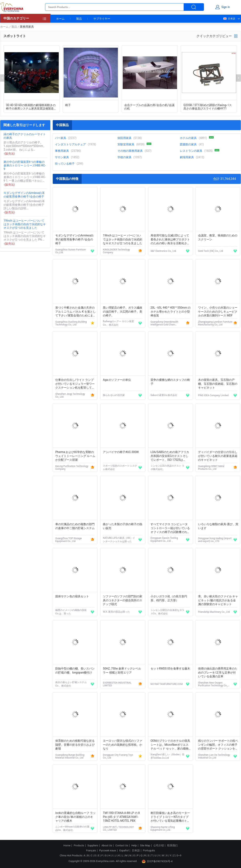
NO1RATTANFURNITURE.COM (167, 684)
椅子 (68, 105)
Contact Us (122, 846)
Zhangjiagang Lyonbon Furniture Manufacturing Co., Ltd (215, 323)
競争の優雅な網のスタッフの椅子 (170, 382)
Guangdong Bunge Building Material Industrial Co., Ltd (70, 756)
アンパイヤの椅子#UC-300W (121, 452)
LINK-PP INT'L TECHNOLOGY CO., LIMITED (118, 828)
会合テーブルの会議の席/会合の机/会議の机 (149, 107)
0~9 (179, 855)
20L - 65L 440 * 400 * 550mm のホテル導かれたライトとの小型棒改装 (171, 311)
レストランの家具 (191, 151)
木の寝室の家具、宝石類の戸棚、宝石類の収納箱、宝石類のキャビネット (218, 384)
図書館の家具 (188, 144)
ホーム (60, 19)
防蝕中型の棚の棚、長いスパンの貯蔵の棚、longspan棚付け (75, 670)
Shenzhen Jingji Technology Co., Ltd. (70, 395)
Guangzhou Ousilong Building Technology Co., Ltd (71, 323)
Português (149, 851)
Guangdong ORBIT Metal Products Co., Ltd (211, 468)
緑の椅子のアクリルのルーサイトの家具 (25, 136)
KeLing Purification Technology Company (72, 468)
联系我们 (172, 846)
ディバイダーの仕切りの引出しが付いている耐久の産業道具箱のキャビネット (218, 456)
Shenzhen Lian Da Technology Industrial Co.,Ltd (214, 756)
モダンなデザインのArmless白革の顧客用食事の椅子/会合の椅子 (24, 195)
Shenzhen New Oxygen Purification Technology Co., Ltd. (213, 684)
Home (67, 846)
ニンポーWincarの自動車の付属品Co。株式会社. (72, 828)
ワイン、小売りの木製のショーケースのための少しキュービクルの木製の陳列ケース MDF (218, 311)
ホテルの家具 (188, 138)
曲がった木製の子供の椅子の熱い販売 (123, 526)
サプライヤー (102, 19)
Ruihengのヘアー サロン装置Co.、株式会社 (118, 323)
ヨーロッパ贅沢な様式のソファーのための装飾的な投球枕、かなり (123, 745)
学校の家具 (125, 157)
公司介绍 (159, 846)
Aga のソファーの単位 (117, 380)
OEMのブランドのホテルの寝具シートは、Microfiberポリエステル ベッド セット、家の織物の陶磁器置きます (170, 745)
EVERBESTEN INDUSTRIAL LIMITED (117, 684)
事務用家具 (62, 151)
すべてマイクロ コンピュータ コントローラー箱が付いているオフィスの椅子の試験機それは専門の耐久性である (170, 528)
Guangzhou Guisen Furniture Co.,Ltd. (70, 251)
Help (134, 846)
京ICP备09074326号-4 (157, 861)
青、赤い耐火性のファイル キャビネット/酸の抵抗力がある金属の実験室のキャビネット (218, 600)
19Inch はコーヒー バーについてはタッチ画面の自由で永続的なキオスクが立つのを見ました (25, 224)
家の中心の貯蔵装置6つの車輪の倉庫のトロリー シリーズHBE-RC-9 (25, 165)
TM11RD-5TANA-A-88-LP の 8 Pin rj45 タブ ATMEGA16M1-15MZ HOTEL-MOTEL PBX (121, 817)
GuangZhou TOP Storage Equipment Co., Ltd (69, 540)
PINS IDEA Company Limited (213, 395)
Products (79, 846)
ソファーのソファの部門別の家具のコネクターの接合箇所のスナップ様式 (123, 600)
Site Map (145, 846)
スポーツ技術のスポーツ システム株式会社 (120, 467)
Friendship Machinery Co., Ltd (214, 612)
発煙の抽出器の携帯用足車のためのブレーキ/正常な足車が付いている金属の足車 (218, 672)
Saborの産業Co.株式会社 (164, 395)
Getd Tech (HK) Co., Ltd (211, 251)
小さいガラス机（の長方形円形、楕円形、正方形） (169, 598)
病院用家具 (125, 138)
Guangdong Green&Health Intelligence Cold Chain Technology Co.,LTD (165, 323)
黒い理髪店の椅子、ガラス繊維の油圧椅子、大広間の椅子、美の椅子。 (123, 311)
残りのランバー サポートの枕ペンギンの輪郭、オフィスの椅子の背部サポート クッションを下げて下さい (218, 745)
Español (124, 851)
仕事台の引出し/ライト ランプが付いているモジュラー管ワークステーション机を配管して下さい (75, 384)
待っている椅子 (65, 164)
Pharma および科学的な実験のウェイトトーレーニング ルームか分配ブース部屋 (75, 456)
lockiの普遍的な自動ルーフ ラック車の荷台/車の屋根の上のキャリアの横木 (75, 817)
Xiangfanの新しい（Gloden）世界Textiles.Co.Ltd (168, 756)
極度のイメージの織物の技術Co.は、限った (71, 612)
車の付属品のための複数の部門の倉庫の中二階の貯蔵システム (75, 526)
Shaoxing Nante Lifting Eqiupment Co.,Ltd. (163, 828)
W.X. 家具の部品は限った (116, 612)
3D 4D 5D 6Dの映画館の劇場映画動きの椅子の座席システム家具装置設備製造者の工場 (31, 107)
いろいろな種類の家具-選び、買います (218, 526)
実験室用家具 (126, 144)
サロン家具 (62, 157)
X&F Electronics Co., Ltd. (164, 251)
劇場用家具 (187, 157)
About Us (107, 846)
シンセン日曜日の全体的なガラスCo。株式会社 (167, 612)
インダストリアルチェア (70, 144)
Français (91, 851)
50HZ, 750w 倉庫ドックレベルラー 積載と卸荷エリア (122, 670)
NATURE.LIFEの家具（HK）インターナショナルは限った (119, 540)
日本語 (229, 19)
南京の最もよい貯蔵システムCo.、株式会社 (71, 684)
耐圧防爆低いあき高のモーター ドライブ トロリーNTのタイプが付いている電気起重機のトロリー (170, 817)
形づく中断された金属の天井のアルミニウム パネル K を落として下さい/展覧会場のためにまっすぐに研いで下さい (75, 312)
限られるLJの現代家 (114, 395)
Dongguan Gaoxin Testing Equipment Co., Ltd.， (164, 539)
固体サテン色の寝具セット (72, 596)
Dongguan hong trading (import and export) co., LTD (215, 540)
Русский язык (108, 851)
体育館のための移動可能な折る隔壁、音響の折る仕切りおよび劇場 (75, 745)
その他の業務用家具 (130, 151)
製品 (79, 19)
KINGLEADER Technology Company (116, 251)
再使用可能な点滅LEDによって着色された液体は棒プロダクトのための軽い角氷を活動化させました (170, 240)
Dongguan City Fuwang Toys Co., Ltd (118, 756)
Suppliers (93, 846)
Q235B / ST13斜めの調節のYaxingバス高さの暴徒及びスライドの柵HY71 (208, 107)
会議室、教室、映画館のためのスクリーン (218, 237)
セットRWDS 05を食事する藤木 (170, 668)
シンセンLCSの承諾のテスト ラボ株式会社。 (167, 467)
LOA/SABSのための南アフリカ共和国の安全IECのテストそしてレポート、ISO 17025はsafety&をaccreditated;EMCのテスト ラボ (171, 456)
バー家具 (61, 138)
